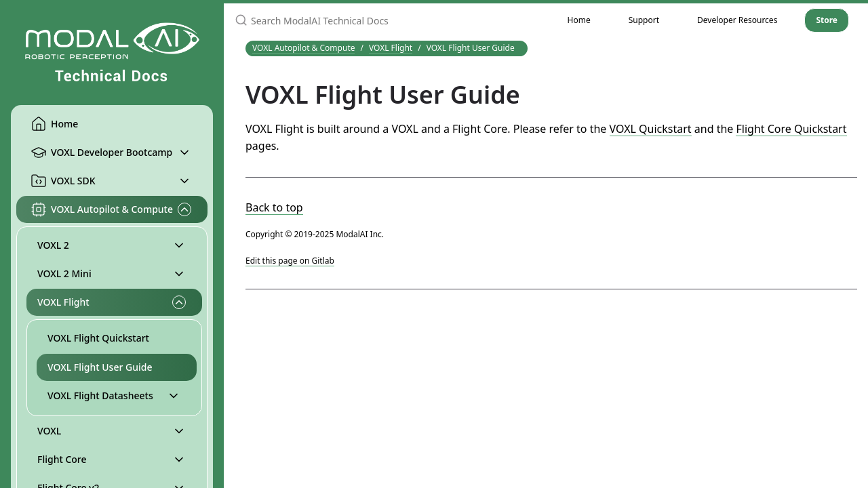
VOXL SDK (63, 181)
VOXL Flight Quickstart (98, 338)
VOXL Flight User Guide (100, 367)
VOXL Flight (63, 302)
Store (827, 20)
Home (54, 124)
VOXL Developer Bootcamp (101, 152)
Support (644, 20)
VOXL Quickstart (651, 129)
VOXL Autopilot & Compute (102, 209)
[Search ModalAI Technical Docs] (386, 20)
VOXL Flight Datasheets (100, 395)
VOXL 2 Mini (64, 273)
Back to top (274, 207)
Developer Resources (737, 20)
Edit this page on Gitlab (290, 261)
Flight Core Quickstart (791, 129)
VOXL (49, 431)
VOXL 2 (53, 245)
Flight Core (62, 459)
